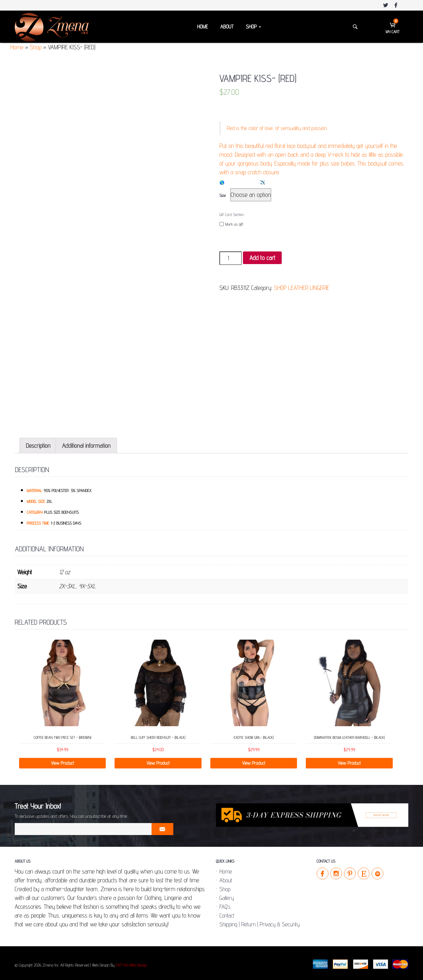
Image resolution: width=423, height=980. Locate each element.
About (227, 27)
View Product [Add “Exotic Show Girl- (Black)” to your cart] (254, 761)
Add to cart (262, 258)
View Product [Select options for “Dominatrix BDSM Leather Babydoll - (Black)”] (349, 761)
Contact (227, 913)
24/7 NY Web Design (131, 963)
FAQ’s (225, 904)
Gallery (227, 895)
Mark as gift (231, 224)
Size (223, 196)
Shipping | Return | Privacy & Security (260, 922)
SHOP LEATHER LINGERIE (302, 288)
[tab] (38, 443)
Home (203, 27)
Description (38, 443)
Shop (254, 27)
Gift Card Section (232, 215)
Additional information (86, 443)
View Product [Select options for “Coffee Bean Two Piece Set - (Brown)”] (62, 761)
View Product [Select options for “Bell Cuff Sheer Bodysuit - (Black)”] (158, 761)
